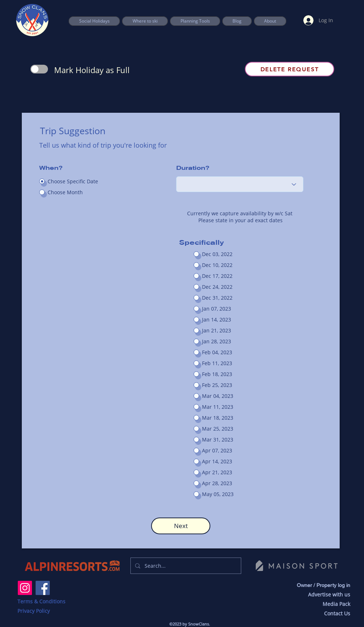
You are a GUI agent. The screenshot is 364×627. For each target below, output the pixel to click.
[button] (195, 21)
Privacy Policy (34, 611)
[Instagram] (25, 588)
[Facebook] (43, 588)
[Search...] (185, 566)
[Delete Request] (290, 69)
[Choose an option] (240, 184)
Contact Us (337, 613)
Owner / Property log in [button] (323, 585)
